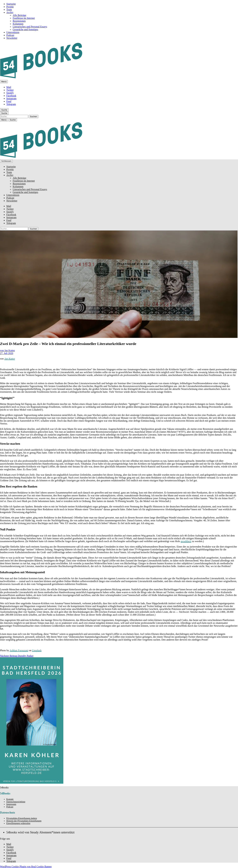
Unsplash (37, 650)
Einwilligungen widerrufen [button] (18, 823)
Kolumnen (18, 24)
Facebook (11, 96)
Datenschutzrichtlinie (16, 802)
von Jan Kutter (7, 350)
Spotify (10, 93)
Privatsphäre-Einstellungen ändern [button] (22, 818)
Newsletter (12, 38)
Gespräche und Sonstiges (25, 29)
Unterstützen (13, 32)
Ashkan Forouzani (19, 650)
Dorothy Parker (17, 656)
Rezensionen (19, 21)
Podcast (10, 35)
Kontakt (10, 799)
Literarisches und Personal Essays (30, 27)
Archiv (10, 12)
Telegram (11, 104)
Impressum (11, 804)
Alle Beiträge (19, 15)
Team (9, 10)
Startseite (11, 4)
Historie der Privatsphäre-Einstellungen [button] (24, 821)
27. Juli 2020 (7, 353)
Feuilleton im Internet (24, 18)
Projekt (10, 7)
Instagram (11, 98)
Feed (9, 101)
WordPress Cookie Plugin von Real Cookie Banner (26, 866)
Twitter (10, 90)
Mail (9, 87)
